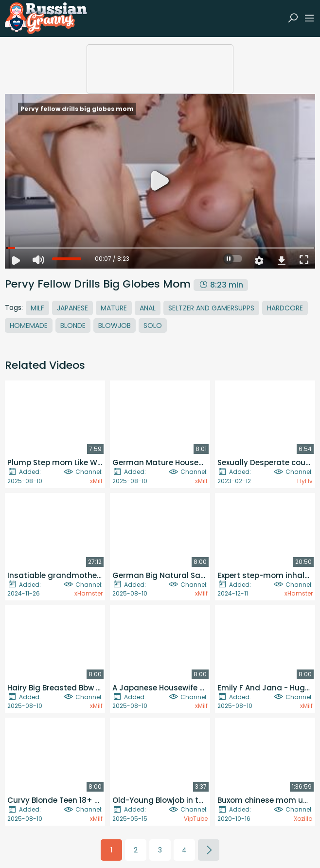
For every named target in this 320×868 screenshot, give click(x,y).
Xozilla (303, 819)
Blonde (73, 325)
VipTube (196, 819)
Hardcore (285, 308)
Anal (148, 308)
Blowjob (115, 325)
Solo (153, 325)
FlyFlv (305, 481)
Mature (114, 308)
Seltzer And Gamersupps (211, 308)
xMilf (96, 481)
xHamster (89, 593)
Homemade (29, 325)
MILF (37, 308)
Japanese (72, 308)
